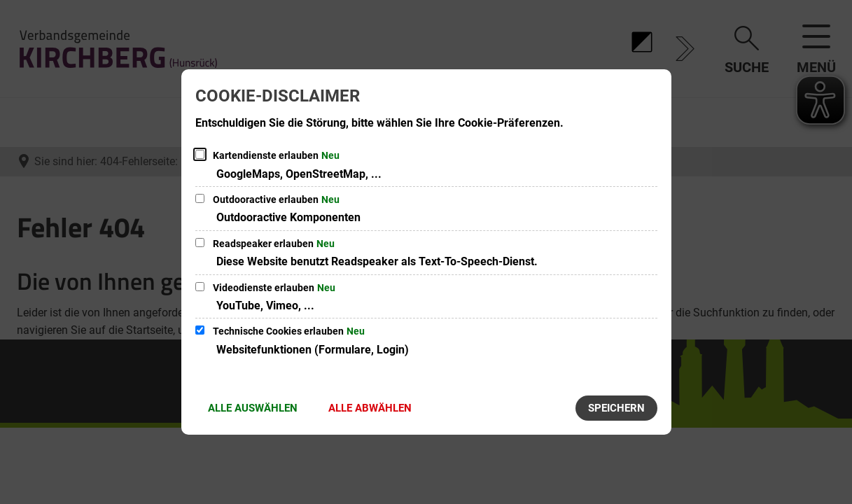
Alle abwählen (370, 408)
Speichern (616, 408)
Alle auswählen (253, 408)
